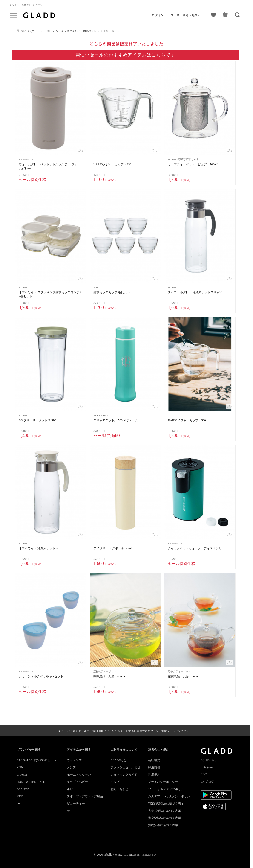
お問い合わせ (119, 789)
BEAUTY (23, 789)
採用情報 (154, 767)
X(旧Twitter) (208, 760)
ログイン (158, 15)
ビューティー (76, 803)
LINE (204, 774)
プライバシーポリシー (163, 782)
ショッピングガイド (124, 775)
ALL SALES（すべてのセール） (38, 760)
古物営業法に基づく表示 (165, 811)
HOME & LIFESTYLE (31, 782)
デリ (70, 811)
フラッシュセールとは (125, 767)
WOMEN (23, 775)
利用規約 (154, 775)
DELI (20, 803)
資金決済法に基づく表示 (165, 818)
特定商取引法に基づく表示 (166, 803)
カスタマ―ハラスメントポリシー (171, 796)
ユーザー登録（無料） (186, 15)
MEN (20, 767)
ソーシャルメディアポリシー (168, 789)
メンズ (71, 767)
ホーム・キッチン (79, 775)
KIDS (20, 796)
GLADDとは (119, 760)
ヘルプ (115, 782)
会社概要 (154, 760)
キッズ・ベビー (77, 782)
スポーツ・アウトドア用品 (85, 796)
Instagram (207, 767)
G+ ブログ (207, 782)
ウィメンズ (74, 760)
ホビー (71, 789)
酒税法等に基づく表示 (163, 825)
